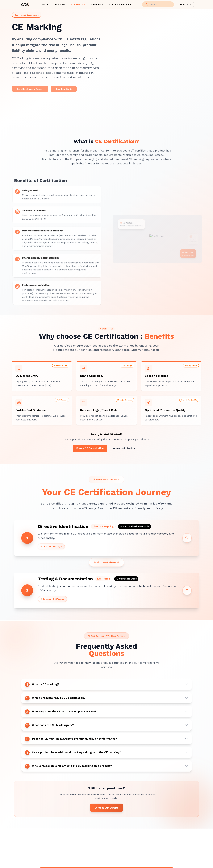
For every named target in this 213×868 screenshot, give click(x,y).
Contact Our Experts (107, 809)
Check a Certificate (120, 4)
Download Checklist (125, 449)
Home (45, 4)
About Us (60, 4)
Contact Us (185, 4)
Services (97, 4)
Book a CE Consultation (90, 449)
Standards (78, 4)
